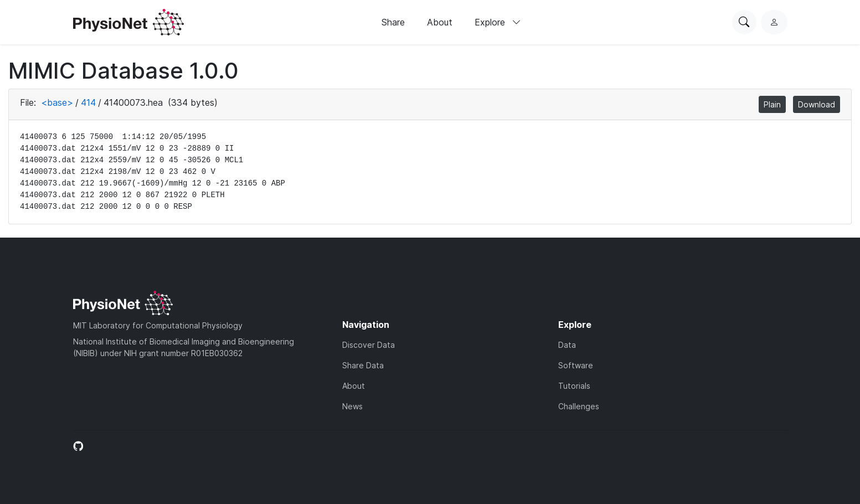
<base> (57, 102)
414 (88, 102)
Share (393, 22)
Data (567, 345)
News (352, 406)
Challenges (579, 406)
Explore (498, 22)
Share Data (363, 365)
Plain (772, 104)
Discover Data (369, 345)
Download (817, 104)
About (440, 22)
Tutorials (574, 386)
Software (576, 365)
